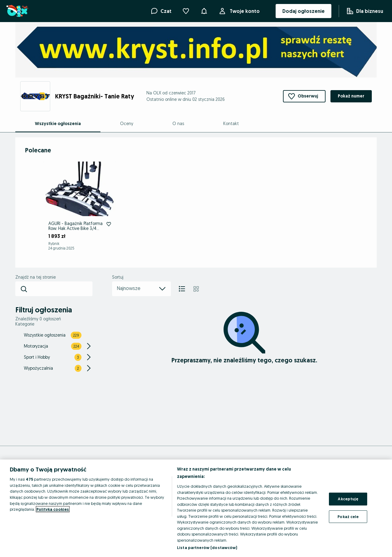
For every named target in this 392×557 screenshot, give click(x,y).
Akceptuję (348, 499)
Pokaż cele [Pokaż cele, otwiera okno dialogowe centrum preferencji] (348, 517)
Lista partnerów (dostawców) (207, 547)
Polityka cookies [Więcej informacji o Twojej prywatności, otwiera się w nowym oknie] (53, 509)
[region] (196, 508)
